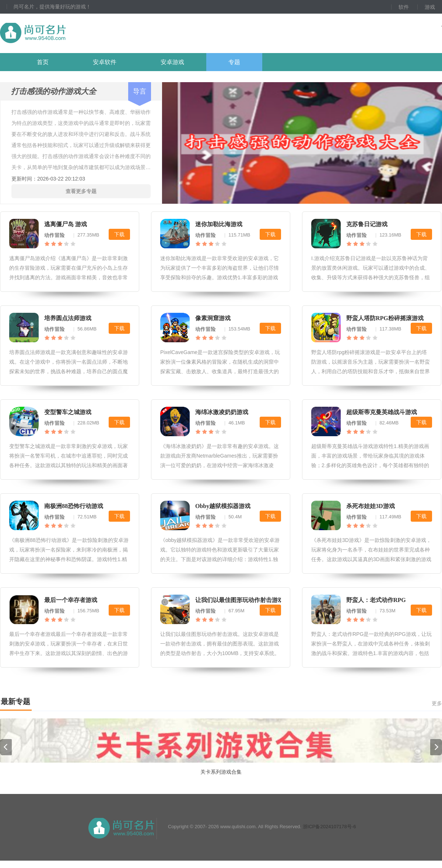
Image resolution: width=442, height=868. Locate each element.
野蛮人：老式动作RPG (376, 600)
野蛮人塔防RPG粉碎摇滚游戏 (385, 318)
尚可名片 (73, 33)
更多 (437, 703)
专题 (234, 62)
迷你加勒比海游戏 (219, 224)
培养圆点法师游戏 (68, 318)
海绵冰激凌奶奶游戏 (222, 412)
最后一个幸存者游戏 (71, 600)
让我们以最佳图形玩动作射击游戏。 (242, 600)
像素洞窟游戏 (213, 318)
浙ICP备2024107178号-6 (329, 834)
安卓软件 (105, 62)
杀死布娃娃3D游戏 (371, 506)
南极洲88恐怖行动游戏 (74, 506)
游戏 (430, 7)
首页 (43, 62)
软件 (404, 7)
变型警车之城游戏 (68, 412)
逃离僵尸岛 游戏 (66, 224)
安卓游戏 (172, 62)
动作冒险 (55, 235)
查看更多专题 (81, 191)
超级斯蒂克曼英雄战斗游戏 (382, 412)
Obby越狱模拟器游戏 (223, 506)
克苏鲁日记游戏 (367, 224)
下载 (119, 234)
